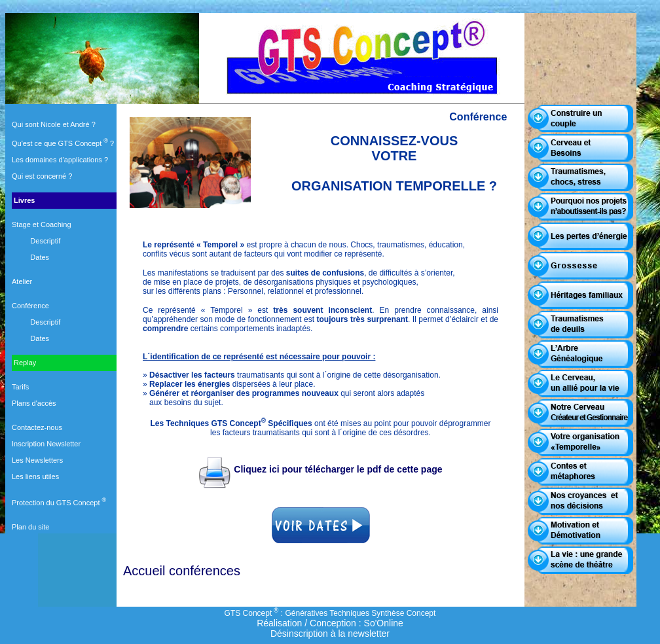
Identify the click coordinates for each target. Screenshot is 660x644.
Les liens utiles (35, 476)
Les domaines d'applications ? (60, 160)
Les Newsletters (37, 460)
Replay (24, 363)
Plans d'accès (34, 403)
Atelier (22, 281)
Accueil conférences (182, 571)
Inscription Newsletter (46, 444)
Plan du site (30, 527)
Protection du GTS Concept (59, 503)
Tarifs (20, 387)
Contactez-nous (37, 427)
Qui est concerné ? (42, 176)
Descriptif (45, 241)
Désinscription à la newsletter (330, 634)
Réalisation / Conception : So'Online (330, 623)
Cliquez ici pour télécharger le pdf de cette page (320, 469)
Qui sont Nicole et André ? (54, 124)
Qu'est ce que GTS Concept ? (63, 143)
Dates (40, 257)
